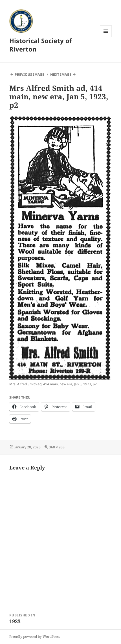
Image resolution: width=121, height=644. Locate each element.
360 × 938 (57, 447)
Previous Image (29, 74)
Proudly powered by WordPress (35, 637)
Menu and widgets (106, 37)
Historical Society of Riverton (41, 45)
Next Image (61, 74)
